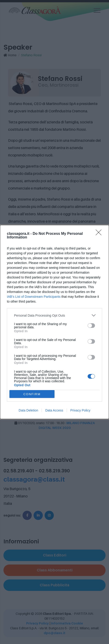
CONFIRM (32, 394)
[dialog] (54, 322)
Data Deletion (28, 410)
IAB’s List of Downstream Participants (34, 297)
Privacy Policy (80, 410)
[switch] (91, 326)
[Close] (100, 234)
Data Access (54, 410)
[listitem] (54, 315)
